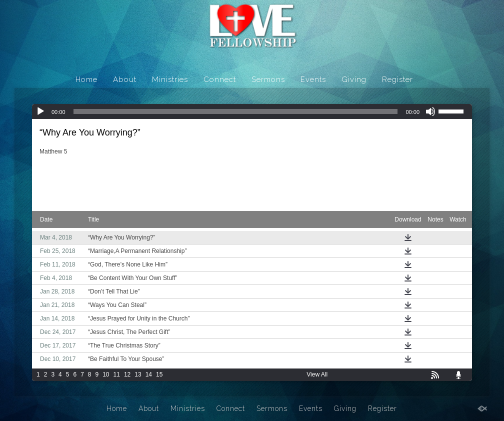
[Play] (40, 111)
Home (86, 79)
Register (397, 79)
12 (127, 374)
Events (313, 79)
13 (138, 374)
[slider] (236, 111)
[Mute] (430, 111)
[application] (252, 111)
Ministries (170, 79)
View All (317, 374)
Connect (220, 79)
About (125, 79)
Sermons (268, 79)
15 (159, 374)
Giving (354, 79)
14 (149, 374)
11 (117, 374)
